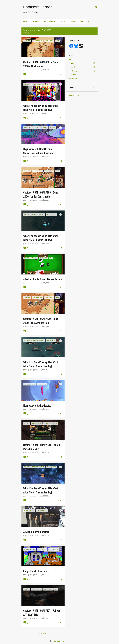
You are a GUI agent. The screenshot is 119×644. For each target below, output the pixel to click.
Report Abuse (74, 95)
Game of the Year (77, 21)
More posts (43, 633)
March (73, 67)
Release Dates (49, 21)
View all (26, 33)
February (74, 71)
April (72, 63)
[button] (61, 74)
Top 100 (62, 21)
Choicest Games (38, 7)
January (74, 75)
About (26, 21)
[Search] (96, 7)
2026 (71, 60)
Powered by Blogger (59, 641)
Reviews (36, 21)
